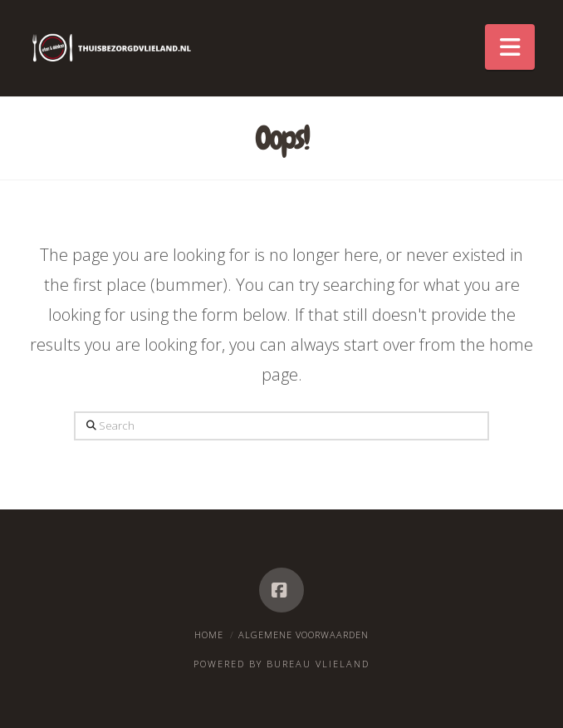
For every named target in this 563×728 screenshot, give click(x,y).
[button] (510, 47)
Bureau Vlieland (318, 664)
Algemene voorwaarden (304, 635)
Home (209, 635)
